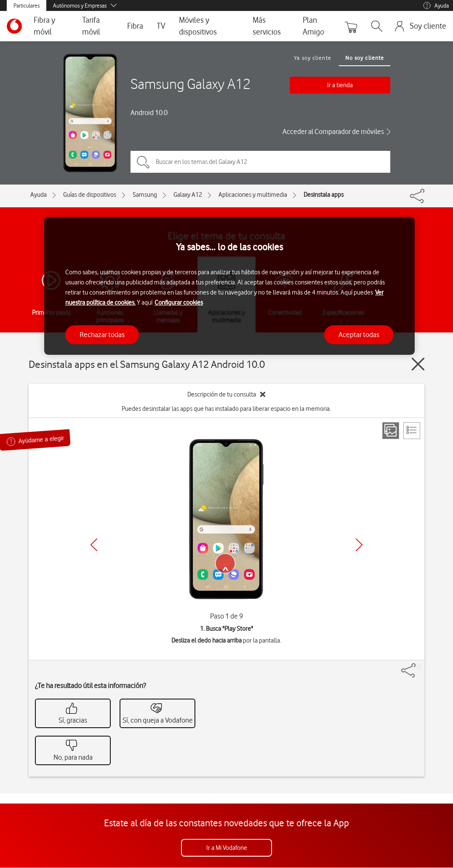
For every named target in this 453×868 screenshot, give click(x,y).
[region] (229, 286)
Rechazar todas (102, 335)
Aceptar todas (359, 335)
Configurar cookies (179, 303)
